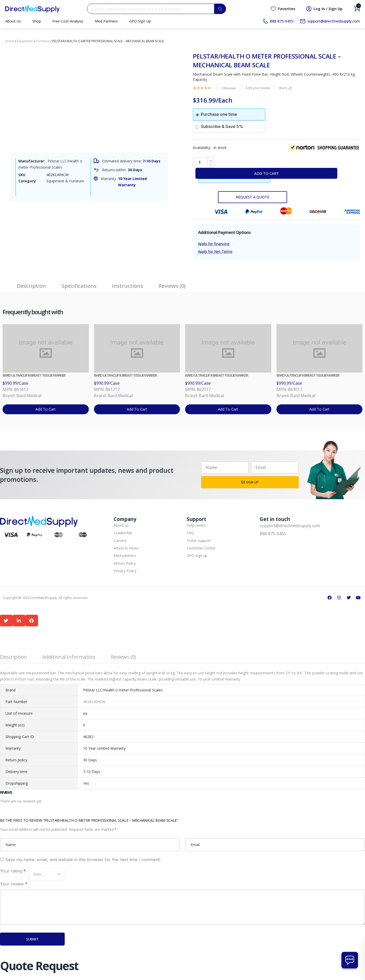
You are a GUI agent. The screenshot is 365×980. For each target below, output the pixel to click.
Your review (14, 884)
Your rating (13, 871)
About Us (13, 21)
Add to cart (267, 173)
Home (10, 41)
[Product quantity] (204, 162)
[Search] (220, 9)
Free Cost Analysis (68, 21)
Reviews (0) (123, 657)
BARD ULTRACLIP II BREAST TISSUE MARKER (34, 375)
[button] (6, 621)
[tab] (31, 283)
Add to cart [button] (46, 409)
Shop (37, 21)
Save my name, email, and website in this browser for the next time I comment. (83, 860)
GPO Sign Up (140, 21)
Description (13, 657)
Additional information (69, 657)
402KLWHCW (94, 702)
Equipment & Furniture (33, 41)
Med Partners (106, 21)
